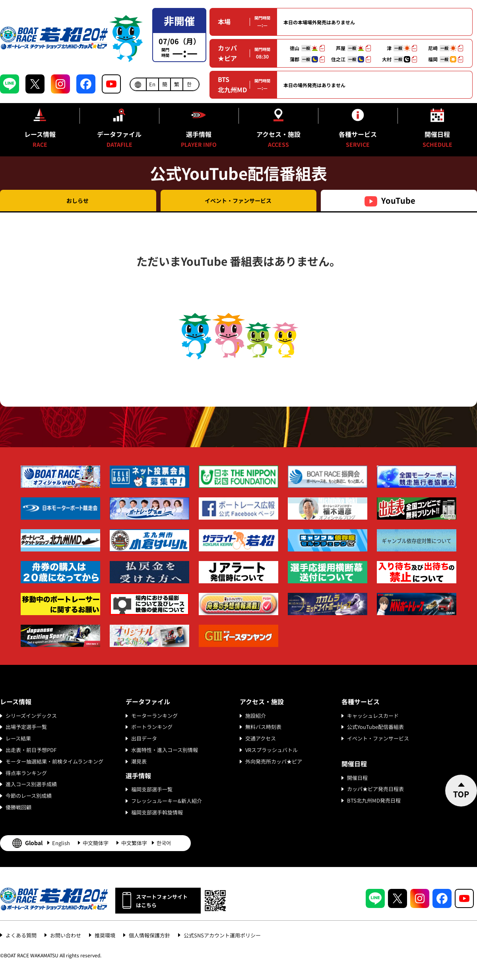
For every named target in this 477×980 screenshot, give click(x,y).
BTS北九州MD (232, 84)
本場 (224, 21)
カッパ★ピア (227, 53)
